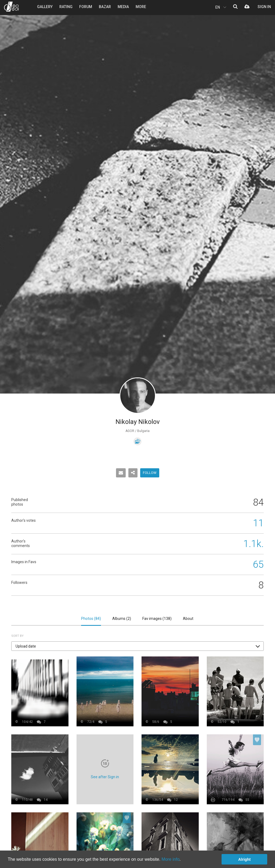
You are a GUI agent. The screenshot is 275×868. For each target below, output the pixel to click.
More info (171, 859)
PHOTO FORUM (11, 7)
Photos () (91, 619)
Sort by (17, 636)
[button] (137, 646)
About (188, 619)
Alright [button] (244, 859)
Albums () (122, 619)
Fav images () (157, 619)
